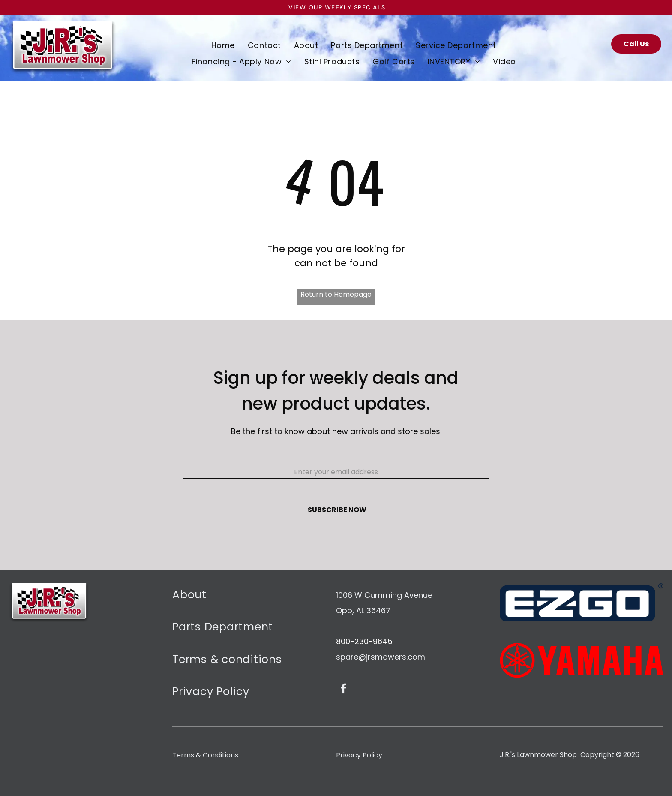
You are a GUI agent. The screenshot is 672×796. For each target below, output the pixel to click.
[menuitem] (223, 45)
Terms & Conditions (205, 755)
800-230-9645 (364, 641)
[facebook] (343, 690)
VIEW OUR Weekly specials (337, 7)
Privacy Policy (359, 755)
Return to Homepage (336, 294)
